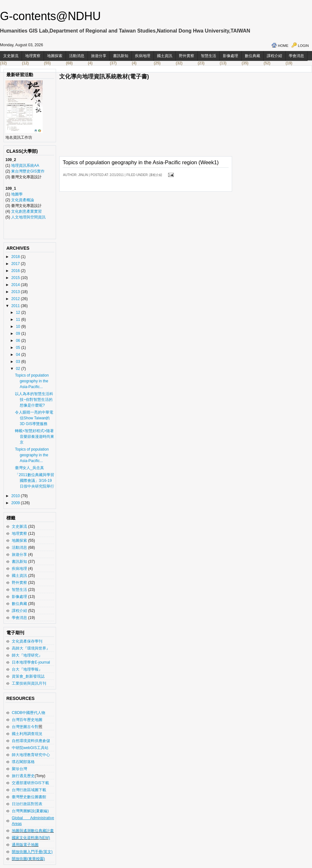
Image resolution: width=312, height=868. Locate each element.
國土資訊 (165, 56)
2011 (16, 306)
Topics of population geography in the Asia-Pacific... (32, 381)
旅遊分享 (99, 56)
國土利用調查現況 (27, 734)
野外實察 (187, 56)
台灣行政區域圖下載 (29, 790)
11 (19, 320)
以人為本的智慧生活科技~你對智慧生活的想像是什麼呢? (34, 400)
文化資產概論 (23, 200)
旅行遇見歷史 (23, 776)
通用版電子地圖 (25, 845)
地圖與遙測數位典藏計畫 (33, 831)
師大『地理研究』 (27, 655)
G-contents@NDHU (50, 16)
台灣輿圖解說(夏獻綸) (30, 811)
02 (19, 369)
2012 (16, 299)
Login (303, 46)
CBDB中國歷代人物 (28, 713)
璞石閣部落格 (23, 762)
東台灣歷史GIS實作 (28, 171)
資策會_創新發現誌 (28, 676)
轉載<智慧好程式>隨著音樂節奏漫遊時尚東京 (35, 437)
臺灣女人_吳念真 (29, 468)
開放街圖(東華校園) (28, 859)
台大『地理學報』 (27, 669)
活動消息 (77, 56)
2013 (16, 292)
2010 (16, 496)
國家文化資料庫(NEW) (31, 838)
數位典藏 (252, 56)
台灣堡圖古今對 (25, 727)
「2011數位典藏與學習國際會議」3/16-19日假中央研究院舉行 (35, 481)
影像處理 (230, 56)
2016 (16, 271)
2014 (16, 285)
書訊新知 (121, 56)
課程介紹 (274, 56)
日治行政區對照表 (27, 804)
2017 (16, 264)
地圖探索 (55, 56)
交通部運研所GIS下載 (30, 783)
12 (19, 313)
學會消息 (296, 56)
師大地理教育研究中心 (31, 755)
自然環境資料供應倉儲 (31, 741)
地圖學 (17, 194)
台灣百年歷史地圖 (27, 720)
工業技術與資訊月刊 (29, 683)
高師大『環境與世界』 (31, 648)
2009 (16, 503)
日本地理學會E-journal (31, 662)
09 (19, 334)
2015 (16, 278)
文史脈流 (11, 56)
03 (19, 362)
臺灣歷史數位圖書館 (29, 797)
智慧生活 (209, 56)
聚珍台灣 (19, 769)
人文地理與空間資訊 (28, 217)
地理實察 (33, 56)
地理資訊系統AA (25, 166)
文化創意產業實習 (26, 211)
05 (19, 348)
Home (283, 46)
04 (19, 355)
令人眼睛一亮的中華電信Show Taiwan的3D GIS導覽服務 (34, 418)
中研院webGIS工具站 (30, 748)
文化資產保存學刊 (27, 641)
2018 (16, 257)
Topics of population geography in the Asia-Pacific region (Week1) (141, 162)
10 (19, 327)
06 (19, 341)
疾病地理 (143, 56)
